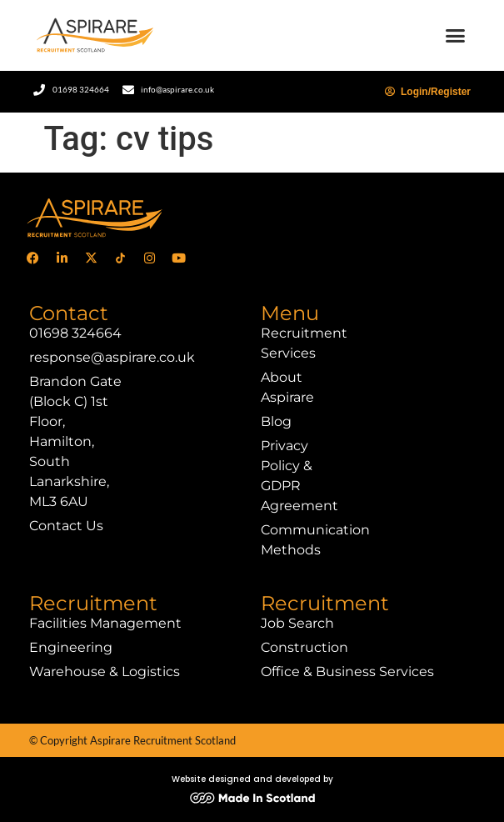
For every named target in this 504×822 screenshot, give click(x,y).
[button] (456, 36)
